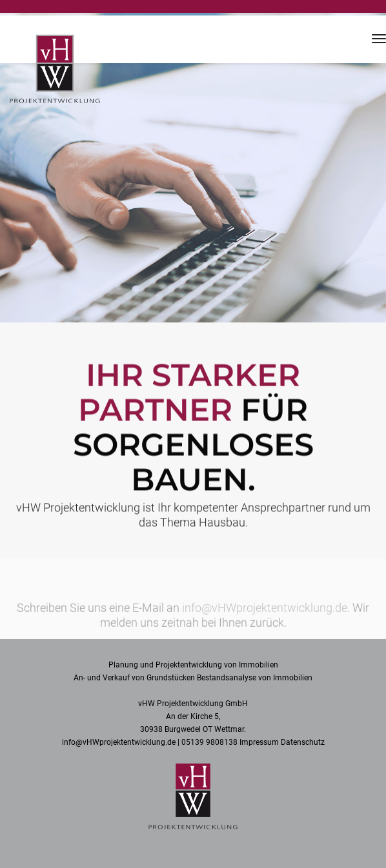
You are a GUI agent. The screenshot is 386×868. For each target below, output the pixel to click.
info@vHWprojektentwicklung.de (265, 612)
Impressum (259, 742)
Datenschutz (303, 742)
